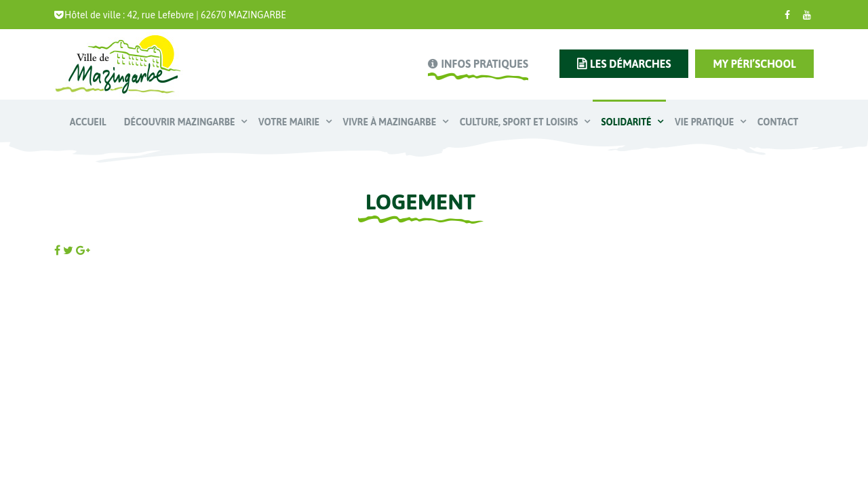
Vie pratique (706, 122)
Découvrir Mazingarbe (181, 122)
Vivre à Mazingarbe (391, 122)
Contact (778, 122)
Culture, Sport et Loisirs (520, 122)
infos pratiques (484, 64)
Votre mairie (290, 122)
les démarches (630, 64)
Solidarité (628, 122)
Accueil (88, 122)
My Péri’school (754, 64)
